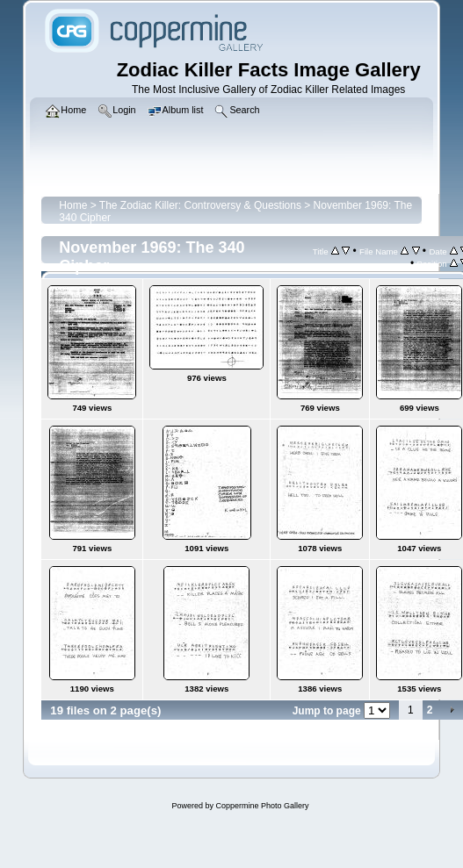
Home (73, 205)
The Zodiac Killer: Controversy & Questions (200, 205)
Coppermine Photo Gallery (262, 806)
